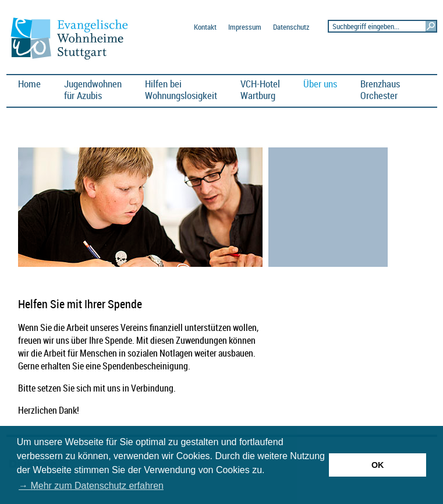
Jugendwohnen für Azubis (93, 89)
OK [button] (378, 465)
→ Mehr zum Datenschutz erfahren (91, 486)
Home (29, 84)
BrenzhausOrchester (380, 89)
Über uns (320, 84)
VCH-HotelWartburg (260, 89)
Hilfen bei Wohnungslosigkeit (181, 89)
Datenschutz (291, 27)
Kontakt (205, 27)
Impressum (245, 27)
